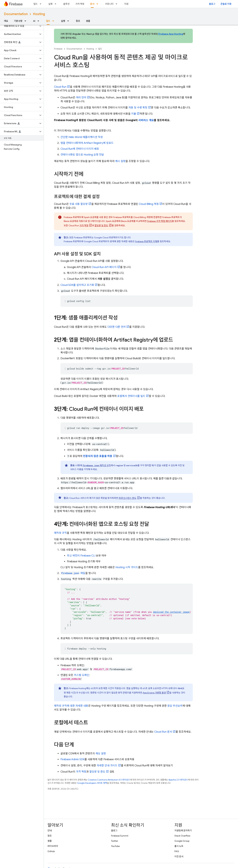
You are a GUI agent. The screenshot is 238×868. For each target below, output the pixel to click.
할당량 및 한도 (101, 225)
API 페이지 (104, 267)
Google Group (182, 841)
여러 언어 (81, 98)
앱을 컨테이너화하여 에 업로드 (87, 143)
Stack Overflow (182, 836)
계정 (149, 204)
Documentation (16, 14)
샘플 (88, 21)
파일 (73, 573)
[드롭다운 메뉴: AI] (39, 21)
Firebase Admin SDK (72, 759)
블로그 (212, 4)
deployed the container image (171, 612)
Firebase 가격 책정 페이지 (159, 221)
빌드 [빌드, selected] (48, 21)
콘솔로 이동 (226, 4)
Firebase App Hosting (171, 34)
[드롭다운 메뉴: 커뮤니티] (117, 4)
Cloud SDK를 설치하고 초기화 (77, 285)
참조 (78, 21)
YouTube (115, 846)
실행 (50, 4)
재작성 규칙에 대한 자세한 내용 (71, 706)
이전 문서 (179, 856)
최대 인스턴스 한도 (127, 498)
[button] (19, 26)
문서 (163, 732)
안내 (50, 831)
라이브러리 (53, 846)
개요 (6, 21)
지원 (126, 4)
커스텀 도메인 (82, 675)
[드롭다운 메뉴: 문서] (98, 4)
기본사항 (18, 21)
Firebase (58, 49)
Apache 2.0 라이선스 (178, 780)
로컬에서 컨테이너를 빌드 (131, 396)
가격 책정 (80, 4)
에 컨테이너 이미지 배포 (80, 149)
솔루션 (66, 4)
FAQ (177, 851)
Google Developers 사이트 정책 (92, 783)
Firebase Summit (120, 836)
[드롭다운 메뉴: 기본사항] (26, 21)
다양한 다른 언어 (116, 327)
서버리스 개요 (146, 120)
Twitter (115, 841)
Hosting (39, 14)
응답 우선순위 (175, 706)
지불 (134, 114)
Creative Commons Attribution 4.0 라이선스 (109, 780)
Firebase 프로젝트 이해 (146, 241)
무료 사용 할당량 (79, 204)
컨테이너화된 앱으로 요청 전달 (82, 155)
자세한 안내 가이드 (107, 766)
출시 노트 (179, 846)
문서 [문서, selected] (92, 4)
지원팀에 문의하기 (183, 831)
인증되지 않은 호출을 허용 (98, 456)
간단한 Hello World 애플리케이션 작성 (82, 137)
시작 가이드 (127, 567)
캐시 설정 (120, 161)
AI (34, 21)
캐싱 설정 (101, 754)
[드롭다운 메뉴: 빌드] (42, 4)
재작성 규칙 (97, 465)
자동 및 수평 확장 (138, 108)
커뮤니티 (109, 4)
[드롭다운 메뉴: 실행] (56, 4)
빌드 (36, 4)
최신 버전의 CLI (81, 556)
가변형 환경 (154, 693)
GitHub (51, 851)
